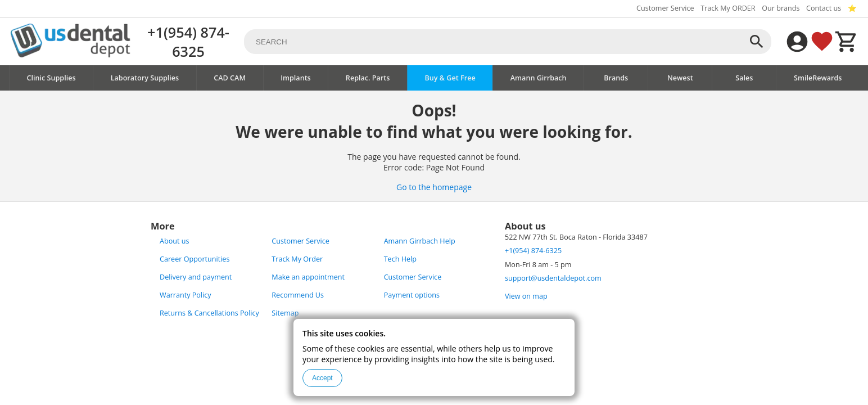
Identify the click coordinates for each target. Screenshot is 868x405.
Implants (296, 78)
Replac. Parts (368, 78)
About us (174, 241)
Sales (744, 78)
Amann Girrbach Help (420, 241)
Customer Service (665, 8)
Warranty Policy (186, 295)
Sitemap (285, 313)
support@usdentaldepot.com (553, 278)
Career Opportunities (195, 259)
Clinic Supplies (51, 78)
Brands (616, 78)
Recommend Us (298, 295)
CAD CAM (230, 78)
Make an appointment (308, 277)
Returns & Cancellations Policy (209, 313)
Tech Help (400, 259)
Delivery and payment (196, 277)
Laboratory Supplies (145, 78)
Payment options (412, 295)
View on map (526, 296)
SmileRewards (818, 78)
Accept (322, 378)
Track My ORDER (728, 8)
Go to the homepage (434, 187)
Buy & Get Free (450, 78)
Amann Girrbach (539, 78)
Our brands (781, 8)
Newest (680, 78)
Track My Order (297, 259)
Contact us (824, 8)
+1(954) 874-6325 (188, 42)
